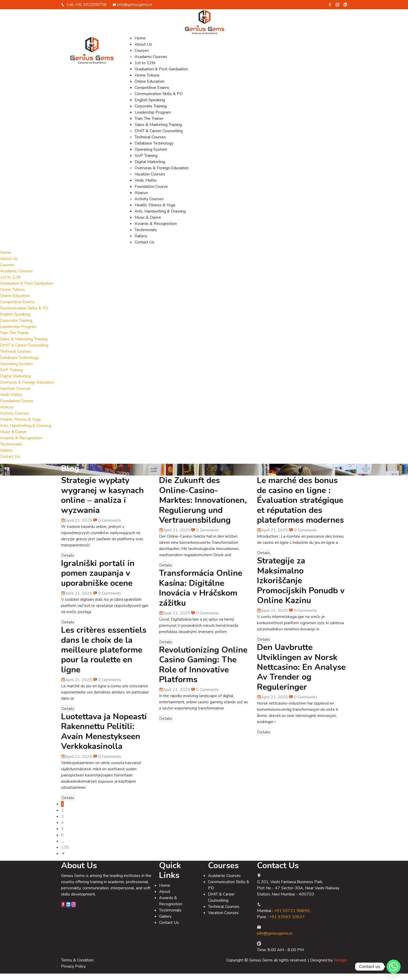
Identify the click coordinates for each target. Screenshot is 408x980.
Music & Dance (148, 224)
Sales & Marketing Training (158, 131)
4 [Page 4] (62, 829)
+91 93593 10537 (287, 923)
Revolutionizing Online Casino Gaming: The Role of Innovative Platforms (203, 671)
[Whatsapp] (394, 967)
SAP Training (146, 162)
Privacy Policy (73, 973)
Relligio (340, 967)
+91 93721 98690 (292, 917)
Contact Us (144, 249)
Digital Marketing (150, 168)
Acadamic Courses (151, 63)
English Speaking (150, 106)
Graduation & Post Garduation (161, 75)
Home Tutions (147, 82)
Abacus (141, 199)
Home (140, 45)
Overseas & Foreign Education (162, 174)
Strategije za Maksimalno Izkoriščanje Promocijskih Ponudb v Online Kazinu (301, 587)
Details (68, 562)
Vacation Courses (150, 181)
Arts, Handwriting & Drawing (160, 218)
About (165, 898)
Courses (142, 57)
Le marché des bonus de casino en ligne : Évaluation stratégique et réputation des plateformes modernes (300, 507)
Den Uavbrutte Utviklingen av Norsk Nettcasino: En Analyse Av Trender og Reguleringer (301, 674)
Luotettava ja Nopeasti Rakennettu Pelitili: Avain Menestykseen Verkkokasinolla (104, 738)
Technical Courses (150, 143)
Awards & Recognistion (156, 230)
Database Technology (154, 150)
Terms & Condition (77, 967)
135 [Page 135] (65, 854)
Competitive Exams (152, 94)
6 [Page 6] (62, 841)
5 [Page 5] (62, 835)
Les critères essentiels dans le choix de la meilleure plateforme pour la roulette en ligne (104, 656)
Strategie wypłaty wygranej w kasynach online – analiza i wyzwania (102, 502)
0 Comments (107, 527)
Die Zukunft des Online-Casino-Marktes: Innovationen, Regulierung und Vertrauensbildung (203, 507)
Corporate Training (151, 113)
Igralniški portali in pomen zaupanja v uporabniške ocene (98, 580)
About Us (143, 51)
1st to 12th (145, 69)
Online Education (149, 88)
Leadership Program (153, 119)
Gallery (141, 242)
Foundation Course (151, 193)
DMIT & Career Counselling (159, 137)
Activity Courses (149, 205)
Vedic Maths (146, 187)
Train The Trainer (149, 125)
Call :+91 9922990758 (84, 11)
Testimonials (146, 236)
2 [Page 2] (62, 817)
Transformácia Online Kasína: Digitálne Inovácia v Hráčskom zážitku (201, 594)
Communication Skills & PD (159, 100)
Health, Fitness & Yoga (155, 212)
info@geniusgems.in (132, 11)
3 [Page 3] (62, 823)
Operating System (151, 156)
